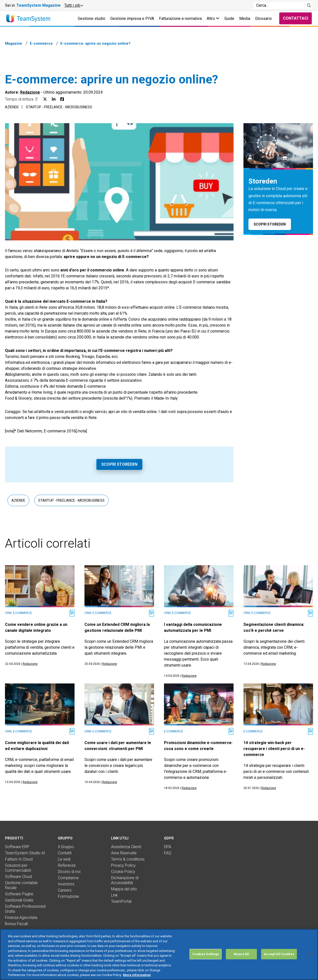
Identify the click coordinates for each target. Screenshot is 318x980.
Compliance (68, 878)
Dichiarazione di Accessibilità (125, 880)
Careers (65, 890)
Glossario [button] (263, 19)
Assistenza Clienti (126, 847)
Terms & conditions (128, 859)
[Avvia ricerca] (309, 5)
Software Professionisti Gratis (25, 909)
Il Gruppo (66, 847)
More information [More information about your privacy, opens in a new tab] (137, 975)
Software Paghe (19, 894)
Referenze (67, 865)
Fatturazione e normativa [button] (180, 19)
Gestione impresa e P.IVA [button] (132, 19)
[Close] (310, 954)
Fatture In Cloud (19, 859)
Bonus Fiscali (16, 924)
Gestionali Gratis (19, 900)
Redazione (30, 92)
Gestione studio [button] (92, 19)
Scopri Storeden (119, 464)
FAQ (168, 853)
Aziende (12, 107)
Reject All (241, 954)
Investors (66, 884)
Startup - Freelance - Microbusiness (59, 107)
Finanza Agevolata (21, 918)
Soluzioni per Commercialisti (18, 868)
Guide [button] (229, 19)
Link (114, 895)
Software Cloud (19, 877)
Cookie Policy (123, 872)
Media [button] (245, 19)
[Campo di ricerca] (279, 5)
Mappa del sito (124, 889)
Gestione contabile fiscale (21, 885)
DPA (168, 847)
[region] (159, 954)
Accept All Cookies (279, 954)
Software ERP (17, 847)
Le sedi (64, 859)
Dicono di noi (69, 872)
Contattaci (296, 18)
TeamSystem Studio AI (25, 853)
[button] (73, 5)
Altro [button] (213, 19)
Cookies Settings (206, 954)
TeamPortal (121, 901)
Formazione (68, 896)
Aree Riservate (124, 853)
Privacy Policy (123, 865)
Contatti (65, 853)
